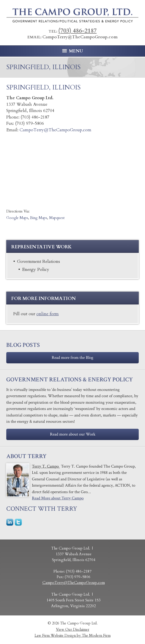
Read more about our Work (73, 434)
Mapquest (57, 218)
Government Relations (39, 261)
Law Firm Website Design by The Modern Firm (73, 636)
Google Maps (17, 218)
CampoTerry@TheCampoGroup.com (80, 37)
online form (48, 314)
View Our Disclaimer (73, 630)
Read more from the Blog (72, 358)
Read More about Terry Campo (58, 498)
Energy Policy (36, 269)
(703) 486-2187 (77, 31)
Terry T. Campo (46, 466)
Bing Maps (39, 218)
